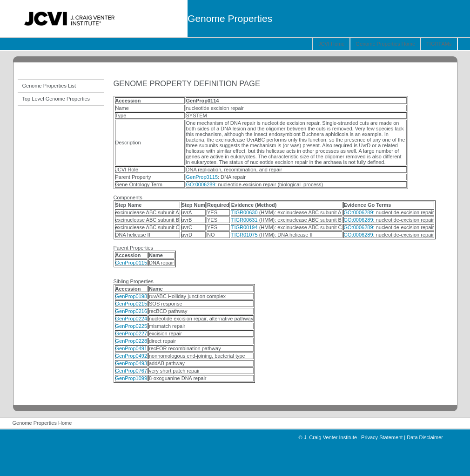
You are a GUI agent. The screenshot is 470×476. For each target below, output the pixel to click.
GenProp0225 (131, 326)
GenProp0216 (131, 311)
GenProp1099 (131, 378)
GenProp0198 (131, 296)
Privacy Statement (382, 437)
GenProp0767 (131, 371)
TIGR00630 (245, 212)
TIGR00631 (245, 220)
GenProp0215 (131, 304)
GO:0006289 (201, 184)
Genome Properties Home (385, 44)
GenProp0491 (131, 348)
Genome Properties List (49, 86)
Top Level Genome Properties (56, 99)
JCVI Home (331, 44)
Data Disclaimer (425, 437)
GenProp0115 (202, 177)
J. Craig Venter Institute (330, 437)
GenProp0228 (131, 341)
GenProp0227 (131, 333)
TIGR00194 (245, 227)
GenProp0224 (131, 319)
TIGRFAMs (439, 44)
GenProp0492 (131, 356)
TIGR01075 (245, 235)
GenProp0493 (131, 363)
